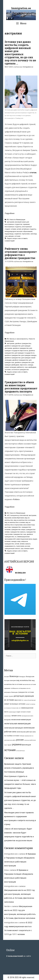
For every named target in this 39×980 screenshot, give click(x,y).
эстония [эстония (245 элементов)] (10, 750)
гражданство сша (20, 534)
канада (30, 365)
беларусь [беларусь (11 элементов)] (22, 677)
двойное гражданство (23, 343)
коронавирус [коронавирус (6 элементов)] (7, 716)
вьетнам (8, 527)
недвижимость (10, 546)
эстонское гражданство (20, 370)
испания (8, 541)
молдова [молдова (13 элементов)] (7, 720)
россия (27, 546)
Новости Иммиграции (17, 220)
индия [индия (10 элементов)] (18, 712)
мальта (28, 544)
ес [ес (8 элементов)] (23, 700)
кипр (19, 541)
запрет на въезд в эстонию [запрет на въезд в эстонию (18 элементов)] (15, 704)
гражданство (16, 527)
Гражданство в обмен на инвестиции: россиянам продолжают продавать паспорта (21, 387)
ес (16, 537)
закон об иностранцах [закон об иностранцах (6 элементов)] (30, 700)
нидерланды (9, 234)
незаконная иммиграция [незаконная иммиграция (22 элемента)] (21, 720)
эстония (17, 236)
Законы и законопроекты (19, 339)
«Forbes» (16, 499)
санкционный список (12, 548)
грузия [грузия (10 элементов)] (11, 696)
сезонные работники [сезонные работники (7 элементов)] (30, 740)
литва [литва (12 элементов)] (19, 716)
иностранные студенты (13, 227)
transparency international (19, 515)
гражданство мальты (18, 532)
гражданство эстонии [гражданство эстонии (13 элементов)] (26, 692)
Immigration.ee (21, 8)
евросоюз (24, 365)
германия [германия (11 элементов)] (7, 688)
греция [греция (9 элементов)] (6, 696)
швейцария (32, 367)
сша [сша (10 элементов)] (5, 745)
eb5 (8, 515)
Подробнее (10, 213)
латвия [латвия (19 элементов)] (14, 716)
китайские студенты (29, 229)
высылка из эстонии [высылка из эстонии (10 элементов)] (29, 684)
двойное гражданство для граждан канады (21, 355)
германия (26, 224)
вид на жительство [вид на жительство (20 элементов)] (24, 680)
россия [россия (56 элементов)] (20, 740)
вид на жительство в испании (24, 520)
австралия (11, 222)
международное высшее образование (19, 231)
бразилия (8, 518)
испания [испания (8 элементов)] (23, 712)
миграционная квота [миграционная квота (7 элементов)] (27, 716)
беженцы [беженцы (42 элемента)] (14, 676)
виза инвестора (29, 525)
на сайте (19, 956)
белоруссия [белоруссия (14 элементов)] (30, 677)
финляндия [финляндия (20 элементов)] (27, 745)
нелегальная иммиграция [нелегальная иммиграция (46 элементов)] (17, 724)
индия (35, 539)
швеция (11, 236)
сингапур (34, 234)
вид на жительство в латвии (15, 522)
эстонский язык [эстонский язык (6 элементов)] (20, 751)
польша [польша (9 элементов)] (22, 736)
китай (19, 229)
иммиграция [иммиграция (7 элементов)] (12, 712)
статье (33, 173)
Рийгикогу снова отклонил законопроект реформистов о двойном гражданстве (21, 253)
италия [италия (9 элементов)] (28, 712)
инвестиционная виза (24, 539)
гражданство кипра (18, 530)
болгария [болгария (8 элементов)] (7, 681)
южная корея (29, 548)
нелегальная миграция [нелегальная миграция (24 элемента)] (14, 728)
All (8, 220)
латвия (22, 544)
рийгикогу (20, 367)
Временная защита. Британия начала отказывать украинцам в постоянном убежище (19, 768)
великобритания (18, 518)
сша (6, 236)
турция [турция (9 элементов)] (9, 745)
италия (14, 229)
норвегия (18, 234)
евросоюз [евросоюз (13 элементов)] (18, 700)
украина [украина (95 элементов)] (17, 744)
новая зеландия (10, 367)
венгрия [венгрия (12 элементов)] (13, 680)
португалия (26, 234)
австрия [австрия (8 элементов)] (7, 677)
